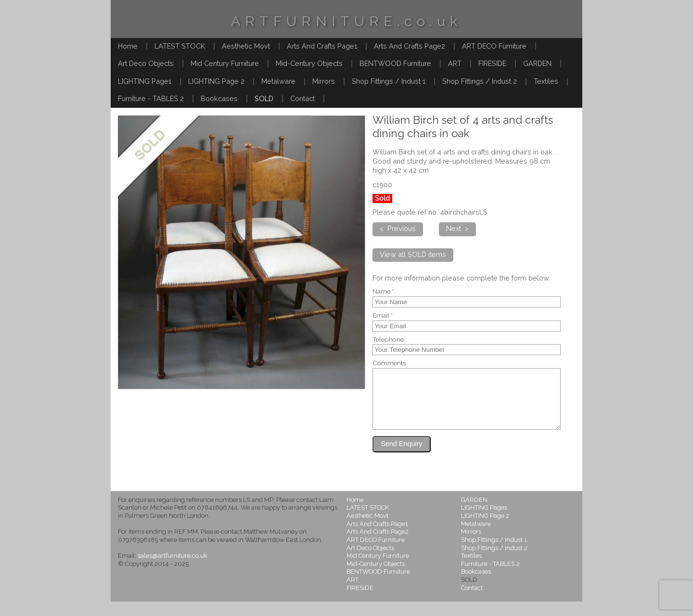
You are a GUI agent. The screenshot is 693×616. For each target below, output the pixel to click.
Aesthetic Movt (246, 46)
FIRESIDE (492, 63)
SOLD (264, 98)
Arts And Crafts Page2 (410, 46)
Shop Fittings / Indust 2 (480, 81)
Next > (457, 228)
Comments (389, 363)
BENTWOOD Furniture (395, 63)
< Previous (398, 228)
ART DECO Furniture (494, 46)
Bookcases (219, 98)
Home (128, 46)
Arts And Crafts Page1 (322, 46)
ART (455, 63)
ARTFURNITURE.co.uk (346, 21)
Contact (302, 98)
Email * (383, 316)
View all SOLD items (413, 254)
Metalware (278, 81)
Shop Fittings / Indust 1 (389, 81)
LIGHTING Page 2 (216, 81)
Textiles (546, 81)
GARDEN (537, 63)
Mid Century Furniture (225, 63)
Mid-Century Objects (309, 63)
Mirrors (324, 81)
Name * (383, 292)
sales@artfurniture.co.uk (173, 570)
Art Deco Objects (146, 63)
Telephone (388, 340)
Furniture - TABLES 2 (151, 98)
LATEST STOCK (180, 46)
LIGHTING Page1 (145, 81)
